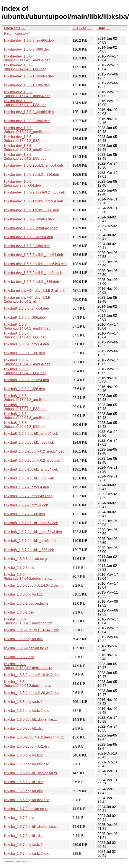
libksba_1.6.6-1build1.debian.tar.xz (31, 773)
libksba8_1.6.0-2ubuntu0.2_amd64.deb (34, 451)
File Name (12, 28)
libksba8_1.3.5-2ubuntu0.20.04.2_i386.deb (25, 425)
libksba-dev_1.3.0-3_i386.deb (27, 49)
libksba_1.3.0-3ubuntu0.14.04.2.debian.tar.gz (28, 577)
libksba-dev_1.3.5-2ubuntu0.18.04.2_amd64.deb (27, 130)
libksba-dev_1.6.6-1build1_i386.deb (32, 210)
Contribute (6, 861)
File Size (79, 28)
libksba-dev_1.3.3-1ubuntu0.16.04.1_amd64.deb (27, 94)
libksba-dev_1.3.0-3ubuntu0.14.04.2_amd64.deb (27, 58)
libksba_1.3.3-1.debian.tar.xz (26, 603)
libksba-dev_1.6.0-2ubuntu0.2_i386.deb (35, 192)
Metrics (14, 861)
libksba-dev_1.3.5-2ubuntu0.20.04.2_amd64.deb (27, 148)
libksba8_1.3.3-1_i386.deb (24, 353)
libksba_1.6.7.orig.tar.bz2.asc (27, 854)
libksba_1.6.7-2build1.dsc (24, 836)
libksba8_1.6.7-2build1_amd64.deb (31, 523)
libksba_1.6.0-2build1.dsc (24, 728)
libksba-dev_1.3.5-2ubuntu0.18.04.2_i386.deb (25, 139)
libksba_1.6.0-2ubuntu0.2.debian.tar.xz (34, 737)
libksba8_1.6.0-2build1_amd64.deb (31, 434)
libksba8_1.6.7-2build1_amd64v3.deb (33, 532)
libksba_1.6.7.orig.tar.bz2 (23, 845)
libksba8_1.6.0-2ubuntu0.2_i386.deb (32, 460)
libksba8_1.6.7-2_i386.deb (24, 514)
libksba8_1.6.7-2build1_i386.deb (29, 550)
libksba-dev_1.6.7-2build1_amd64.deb (33, 255)
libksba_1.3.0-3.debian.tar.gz (26, 559)
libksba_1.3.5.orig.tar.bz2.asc (27, 711)
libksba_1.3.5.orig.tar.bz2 (23, 702)
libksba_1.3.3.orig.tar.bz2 (23, 639)
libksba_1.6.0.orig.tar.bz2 (23, 755)
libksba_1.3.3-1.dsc (19, 612)
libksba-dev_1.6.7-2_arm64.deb (29, 237)
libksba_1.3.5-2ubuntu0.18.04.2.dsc (32, 675)
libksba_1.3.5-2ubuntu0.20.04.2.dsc (32, 693)
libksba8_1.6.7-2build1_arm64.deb (31, 541)
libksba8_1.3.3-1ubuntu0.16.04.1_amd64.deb (27, 362)
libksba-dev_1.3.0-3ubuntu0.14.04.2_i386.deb (25, 67)
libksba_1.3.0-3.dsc (19, 568)
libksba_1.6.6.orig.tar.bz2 (23, 791)
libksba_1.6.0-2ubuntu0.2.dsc (27, 746)
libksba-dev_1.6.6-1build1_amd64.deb (33, 201)
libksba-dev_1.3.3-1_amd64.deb (29, 76)
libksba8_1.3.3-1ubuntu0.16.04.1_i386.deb (25, 371)
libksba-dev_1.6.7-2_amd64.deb (29, 219)
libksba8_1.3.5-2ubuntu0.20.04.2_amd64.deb (27, 416)
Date (101, 28)
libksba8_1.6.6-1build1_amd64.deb (31, 469)
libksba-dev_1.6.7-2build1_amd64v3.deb (35, 264)
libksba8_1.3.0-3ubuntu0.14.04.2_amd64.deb (27, 326)
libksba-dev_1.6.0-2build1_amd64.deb (33, 165)
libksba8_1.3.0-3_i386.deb (24, 318)
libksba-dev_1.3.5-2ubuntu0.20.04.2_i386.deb (25, 157)
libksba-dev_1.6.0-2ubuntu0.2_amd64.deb (22, 183)
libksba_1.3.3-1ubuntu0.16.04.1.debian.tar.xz (28, 621)
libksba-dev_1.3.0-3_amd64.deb (29, 40)
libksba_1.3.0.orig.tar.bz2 (23, 594)
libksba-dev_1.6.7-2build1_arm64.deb (33, 273)
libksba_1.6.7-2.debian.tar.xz (26, 809)
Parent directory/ (17, 34)
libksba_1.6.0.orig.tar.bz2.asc (27, 764)
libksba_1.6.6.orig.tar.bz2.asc (27, 800)
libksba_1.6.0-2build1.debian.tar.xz (31, 720)
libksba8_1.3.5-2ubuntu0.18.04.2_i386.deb (25, 407)
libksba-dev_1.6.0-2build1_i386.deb (32, 175)
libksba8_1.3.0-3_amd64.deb (26, 308)
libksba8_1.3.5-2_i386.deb (24, 389)
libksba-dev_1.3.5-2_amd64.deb (29, 112)
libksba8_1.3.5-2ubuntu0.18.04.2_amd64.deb (27, 398)
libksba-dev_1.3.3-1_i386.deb (27, 85)
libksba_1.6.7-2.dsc (19, 818)
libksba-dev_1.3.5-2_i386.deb (27, 121)
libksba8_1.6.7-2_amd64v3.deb (28, 496)
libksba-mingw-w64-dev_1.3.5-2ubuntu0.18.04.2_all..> (28, 299)
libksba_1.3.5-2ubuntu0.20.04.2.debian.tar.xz (28, 684)
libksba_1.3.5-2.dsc (19, 657)
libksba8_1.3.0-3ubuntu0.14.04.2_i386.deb (25, 335)
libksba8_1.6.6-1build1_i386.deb (29, 478)
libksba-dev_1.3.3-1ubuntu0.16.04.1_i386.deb (25, 103)
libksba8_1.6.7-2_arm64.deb (26, 505)
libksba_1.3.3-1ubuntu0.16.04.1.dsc (32, 630)
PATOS (21, 861)
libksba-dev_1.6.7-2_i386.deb (27, 246)
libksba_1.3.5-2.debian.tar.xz (26, 648)
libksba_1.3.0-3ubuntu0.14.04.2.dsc (32, 585)
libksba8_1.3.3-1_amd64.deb (26, 344)
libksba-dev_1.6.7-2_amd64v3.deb (31, 228)
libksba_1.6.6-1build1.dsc (24, 782)
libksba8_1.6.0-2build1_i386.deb (29, 442)
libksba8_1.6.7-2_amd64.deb (26, 487)
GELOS (28, 861)
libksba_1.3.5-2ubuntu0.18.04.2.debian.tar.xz (28, 666)
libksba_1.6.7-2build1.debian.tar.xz (31, 827)
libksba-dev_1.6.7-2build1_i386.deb (32, 282)
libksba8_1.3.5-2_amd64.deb (26, 380)
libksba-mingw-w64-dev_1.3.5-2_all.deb (35, 291)
